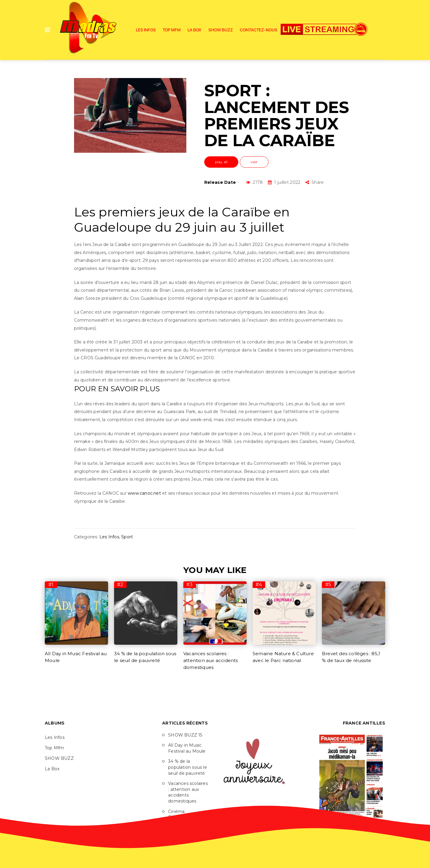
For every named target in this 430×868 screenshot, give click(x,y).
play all (221, 162)
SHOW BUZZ (221, 30)
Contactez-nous (259, 30)
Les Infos (146, 30)
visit (254, 162)
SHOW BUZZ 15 (185, 735)
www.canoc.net (144, 493)
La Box (194, 30)
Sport (127, 537)
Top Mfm (172, 30)
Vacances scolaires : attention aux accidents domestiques (211, 660)
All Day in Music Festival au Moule (187, 748)
